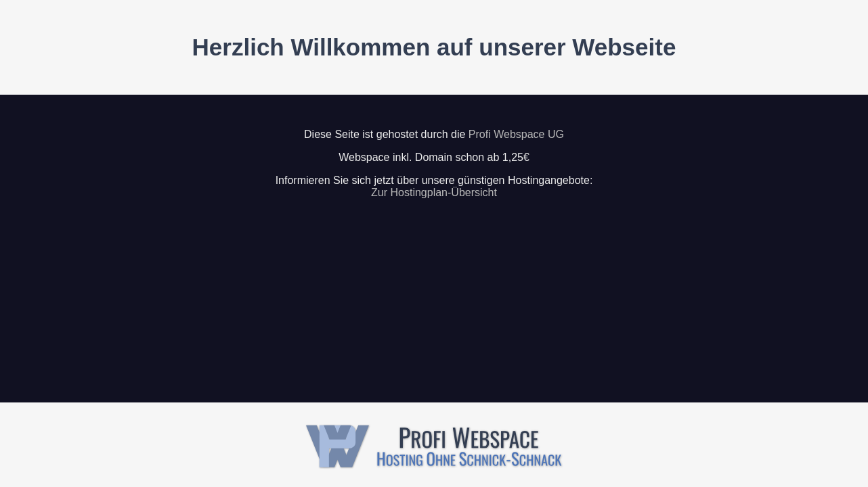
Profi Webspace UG (516, 134)
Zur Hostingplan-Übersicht (434, 192)
